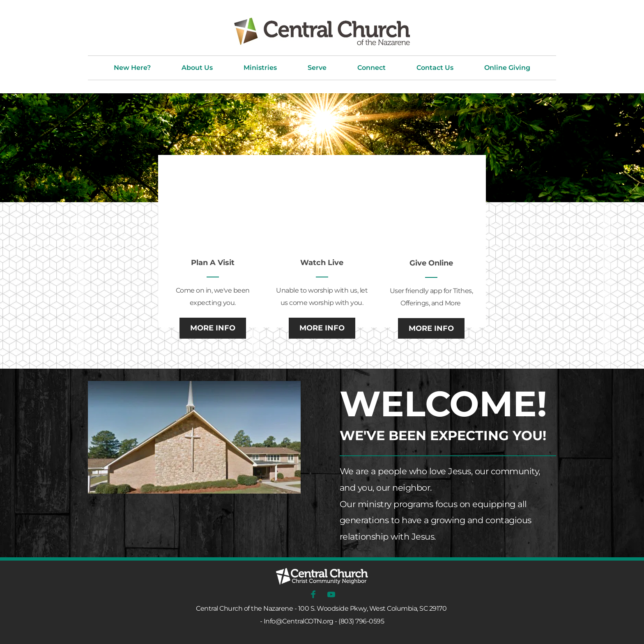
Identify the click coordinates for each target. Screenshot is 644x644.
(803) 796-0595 (361, 621)
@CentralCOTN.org (305, 621)
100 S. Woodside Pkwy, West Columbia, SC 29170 (373, 608)
